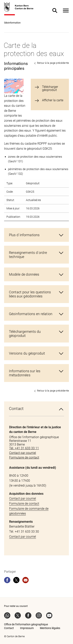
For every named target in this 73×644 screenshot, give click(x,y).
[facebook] (7, 580)
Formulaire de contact (24, 504)
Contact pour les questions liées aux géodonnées (30, 294)
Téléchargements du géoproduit (25, 334)
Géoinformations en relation (31, 314)
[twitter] (16, 580)
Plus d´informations (24, 235)
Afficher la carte (53, 100)
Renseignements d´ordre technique (28, 255)
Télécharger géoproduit (50, 89)
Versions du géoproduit (27, 353)
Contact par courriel (23, 499)
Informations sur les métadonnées (25, 373)
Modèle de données (24, 274)
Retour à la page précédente (53, 63)
